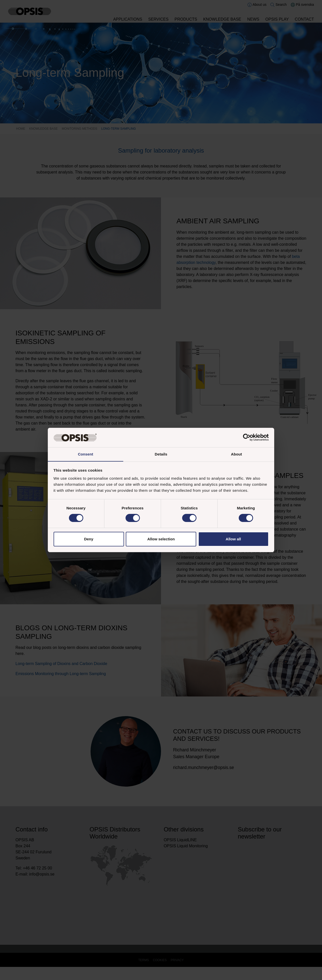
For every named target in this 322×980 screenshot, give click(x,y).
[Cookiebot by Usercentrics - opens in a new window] (247, 437)
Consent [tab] (86, 454)
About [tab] (236, 454)
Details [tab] (161, 454)
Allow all (233, 539)
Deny (89, 539)
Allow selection (161, 539)
